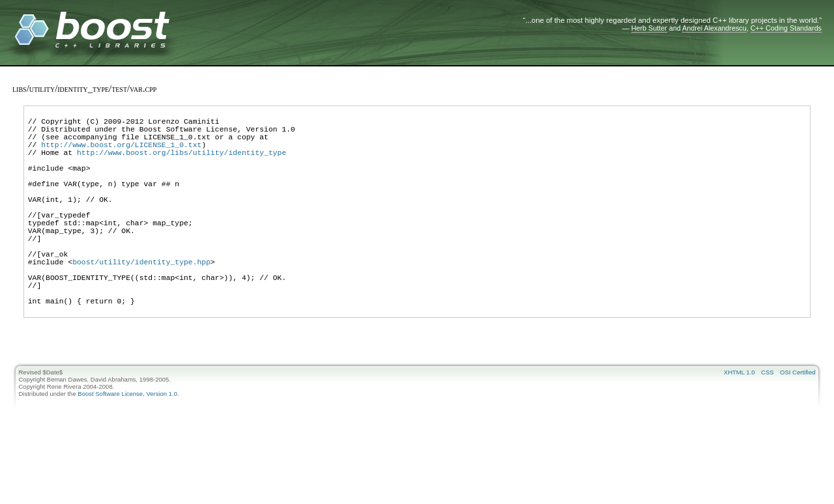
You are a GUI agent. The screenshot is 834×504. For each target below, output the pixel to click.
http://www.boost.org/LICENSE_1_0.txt (121, 154)
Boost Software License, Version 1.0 (127, 444)
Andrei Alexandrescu (714, 28)
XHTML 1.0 (740, 423)
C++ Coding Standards (786, 28)
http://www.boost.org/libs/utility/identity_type (181, 164)
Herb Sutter (649, 28)
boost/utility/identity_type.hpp (141, 301)
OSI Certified (798, 423)
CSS (768, 423)
